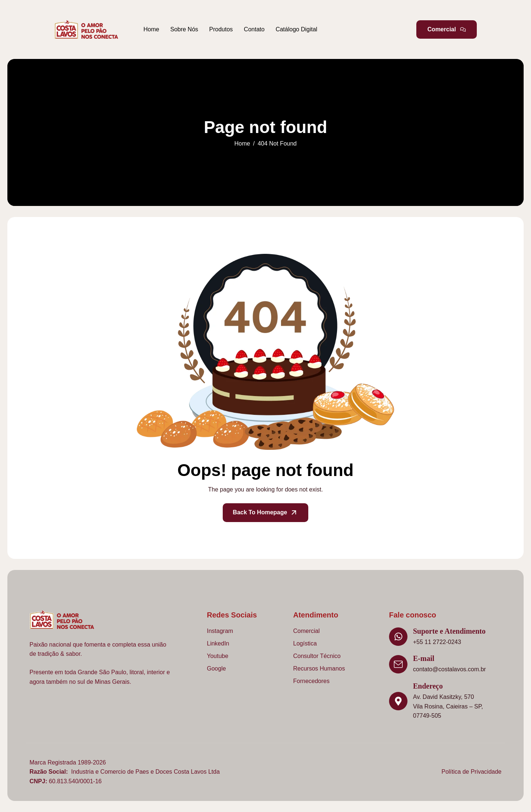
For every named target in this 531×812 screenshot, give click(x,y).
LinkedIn (218, 643)
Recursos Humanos (319, 668)
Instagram (220, 631)
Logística (305, 643)
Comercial (306, 631)
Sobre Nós (184, 29)
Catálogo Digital (296, 29)
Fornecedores (311, 681)
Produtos (221, 29)
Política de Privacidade (471, 772)
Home (151, 29)
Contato (254, 29)
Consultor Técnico (317, 656)
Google (216, 668)
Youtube (218, 656)
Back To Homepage (265, 513)
